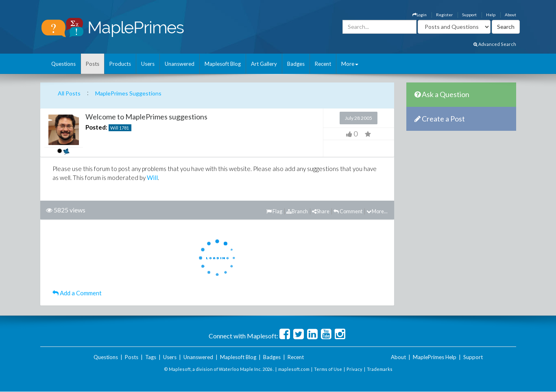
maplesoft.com (294, 369)
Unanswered (180, 64)
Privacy (354, 369)
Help (491, 15)
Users (148, 64)
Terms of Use (328, 369)
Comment (348, 211)
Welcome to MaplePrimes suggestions (146, 117)
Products (120, 64)
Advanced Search (495, 44)
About (510, 15)
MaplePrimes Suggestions (128, 93)
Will (114, 128)
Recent (323, 64)
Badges (296, 64)
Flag (274, 211)
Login (420, 15)
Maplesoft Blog (223, 64)
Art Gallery (264, 64)
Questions (63, 64)
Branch (297, 211)
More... (377, 211)
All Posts (69, 93)
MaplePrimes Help (435, 357)
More (350, 64)
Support (469, 15)
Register (444, 15)
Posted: (96, 127)
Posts (93, 64)
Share (321, 211)
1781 (124, 128)
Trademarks (380, 369)
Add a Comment (77, 293)
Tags (151, 357)
